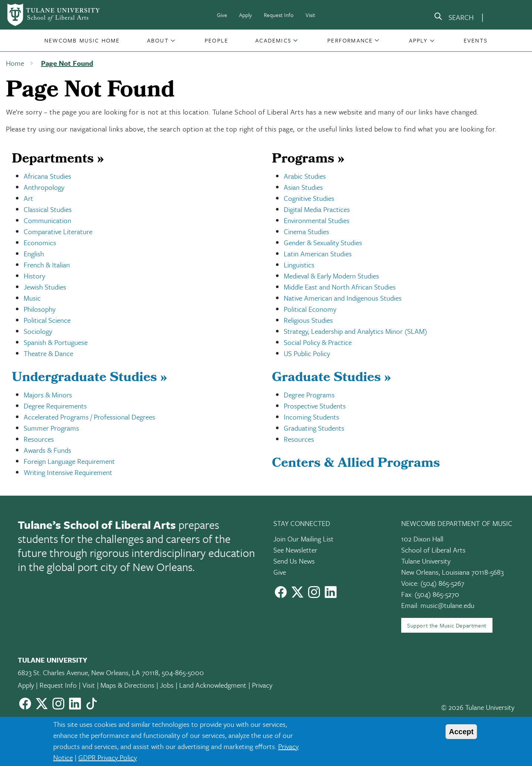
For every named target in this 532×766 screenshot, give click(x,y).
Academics (273, 40)
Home (15, 63)
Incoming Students (311, 417)
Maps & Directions (127, 685)
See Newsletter (295, 550)
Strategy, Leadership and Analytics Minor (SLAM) (355, 331)
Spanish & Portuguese (56, 342)
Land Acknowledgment (213, 685)
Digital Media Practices (317, 209)
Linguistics (299, 265)
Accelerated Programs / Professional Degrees (89, 417)
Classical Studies (48, 209)
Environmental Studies (317, 220)
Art (28, 198)
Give (222, 15)
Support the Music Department (447, 625)
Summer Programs (51, 428)
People (216, 40)
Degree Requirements (55, 406)
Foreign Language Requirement (69, 461)
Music (32, 298)
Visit (310, 15)
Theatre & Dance (48, 353)
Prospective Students (315, 406)
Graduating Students (314, 428)
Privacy (262, 685)
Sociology (38, 331)
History (34, 276)
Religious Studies (308, 320)
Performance (350, 40)
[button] (82, 40)
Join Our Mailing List (303, 539)
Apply (245, 15)
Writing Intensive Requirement (68, 472)
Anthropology (44, 187)
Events (476, 40)
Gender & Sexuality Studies (323, 242)
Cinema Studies (306, 231)
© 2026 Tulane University (478, 707)
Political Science (47, 320)
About (158, 40)
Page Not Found (67, 63)
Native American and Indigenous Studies (343, 298)
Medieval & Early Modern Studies (331, 276)
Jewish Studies (45, 287)
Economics (40, 242)
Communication (47, 220)
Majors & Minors (48, 395)
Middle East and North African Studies (340, 287)
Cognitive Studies (309, 198)
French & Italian (47, 265)
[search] (454, 18)
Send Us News (294, 561)
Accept (461, 732)
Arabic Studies (305, 176)
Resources (39, 439)
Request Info (279, 15)
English (34, 254)
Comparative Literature (58, 231)
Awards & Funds (47, 450)
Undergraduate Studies (89, 379)
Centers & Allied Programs (356, 464)
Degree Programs (309, 395)
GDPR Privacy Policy (108, 757)
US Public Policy (307, 353)
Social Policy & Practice (318, 342)
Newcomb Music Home (82, 40)
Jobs (167, 685)
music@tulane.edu (447, 605)
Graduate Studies (331, 379)
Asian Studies (303, 187)
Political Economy (310, 309)
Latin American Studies (318, 254)
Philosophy (40, 309)
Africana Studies (47, 176)
